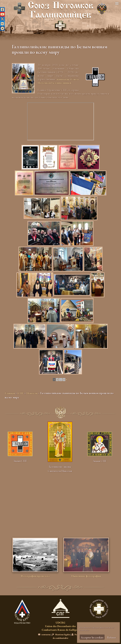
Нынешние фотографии (86, 576)
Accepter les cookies (92, 637)
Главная (10, 393)
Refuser (112, 637)
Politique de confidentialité (68, 636)
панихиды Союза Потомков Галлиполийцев (58, 81)
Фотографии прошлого (35, 576)
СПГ (21, 393)
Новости (32, 393)
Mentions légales (61, 634)
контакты (44, 634)
